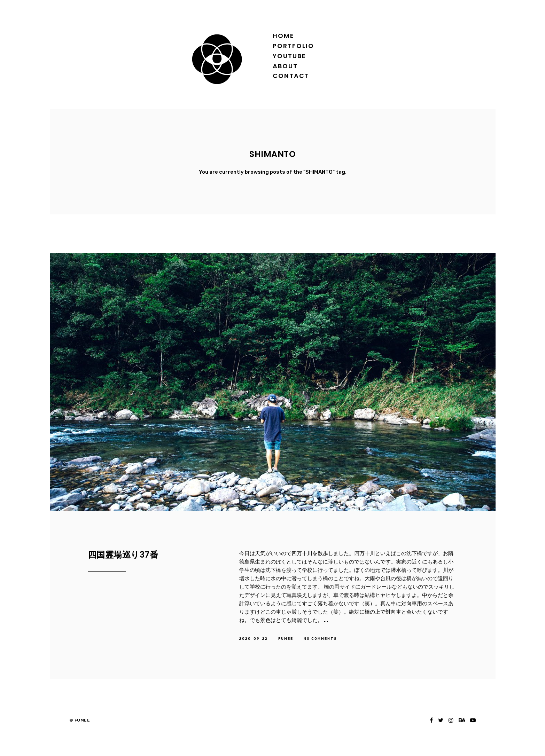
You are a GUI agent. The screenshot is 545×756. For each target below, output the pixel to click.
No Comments (320, 639)
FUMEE (286, 639)
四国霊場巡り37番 (123, 555)
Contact (291, 76)
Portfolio (293, 46)
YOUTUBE (289, 56)
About (285, 66)
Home (283, 36)
